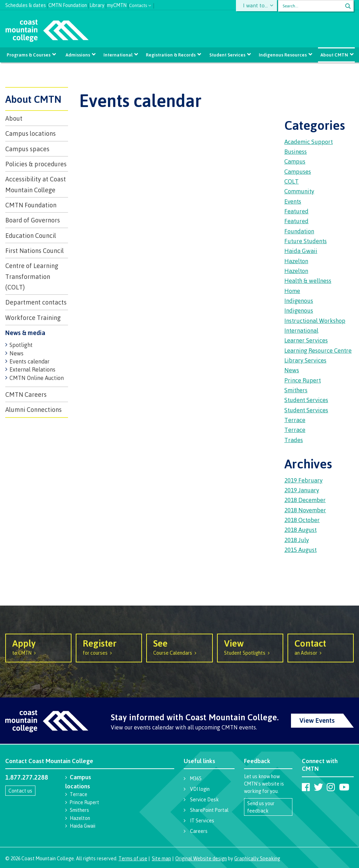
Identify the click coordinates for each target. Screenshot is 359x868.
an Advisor (321, 647)
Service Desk (204, 799)
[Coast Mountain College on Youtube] (344, 787)
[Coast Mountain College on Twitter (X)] (318, 787)
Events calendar (29, 361)
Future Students (306, 241)
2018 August (300, 530)
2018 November (305, 510)
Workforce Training (33, 318)
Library (97, 4)
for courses (109, 647)
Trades (294, 440)
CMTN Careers (26, 394)
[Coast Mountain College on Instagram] (331, 787)
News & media (25, 333)
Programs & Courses (30, 55)
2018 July (297, 540)
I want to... (256, 6)
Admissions (78, 55)
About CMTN (333, 55)
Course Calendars (179, 647)
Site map (161, 858)
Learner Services (306, 340)
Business (296, 151)
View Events (317, 720)
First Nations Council (35, 251)
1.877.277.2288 (27, 777)
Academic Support (309, 142)
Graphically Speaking (257, 858)
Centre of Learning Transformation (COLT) (32, 276)
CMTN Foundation (68, 4)
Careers (199, 831)
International (118, 55)
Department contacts (36, 302)
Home (292, 291)
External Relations (32, 369)
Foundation (299, 231)
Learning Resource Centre (318, 350)
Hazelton (296, 261)
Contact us (20, 791)
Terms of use (133, 858)
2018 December (305, 500)
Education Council (31, 235)
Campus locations (31, 133)
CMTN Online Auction (37, 378)
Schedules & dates (26, 4)
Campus (295, 161)
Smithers (296, 390)
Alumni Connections (33, 409)
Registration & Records (171, 55)
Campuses (298, 171)
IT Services (202, 820)
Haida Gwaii (301, 251)
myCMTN (117, 4)
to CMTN (38, 647)
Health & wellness (308, 281)
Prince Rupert (303, 380)
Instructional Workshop (315, 321)
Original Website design (201, 858)
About (14, 118)
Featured (296, 211)
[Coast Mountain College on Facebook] (306, 787)
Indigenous (299, 301)
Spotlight (21, 345)
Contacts (138, 5)
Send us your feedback (261, 807)
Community (299, 191)
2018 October (302, 520)
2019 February (303, 480)
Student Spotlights (250, 647)
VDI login (200, 789)
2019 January (302, 490)
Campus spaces (27, 149)
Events (293, 201)
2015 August (300, 550)
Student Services (227, 55)
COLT (292, 181)
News (16, 353)
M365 (196, 778)
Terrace (295, 420)
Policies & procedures (36, 164)
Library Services (305, 360)
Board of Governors (33, 220)
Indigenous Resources (282, 55)
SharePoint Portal (209, 810)
